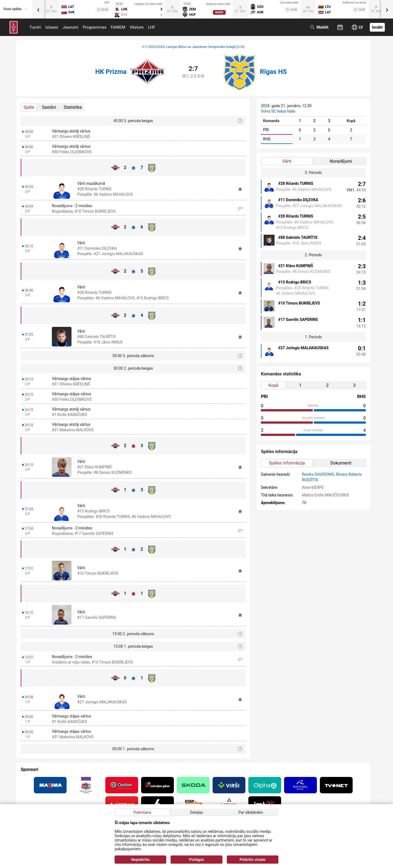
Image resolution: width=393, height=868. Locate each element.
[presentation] (38, 9)
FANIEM (118, 27)
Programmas (95, 27)
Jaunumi (70, 27)
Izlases (52, 27)
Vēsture (137, 27)
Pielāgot (196, 860)
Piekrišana (142, 812)
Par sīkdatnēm (251, 812)
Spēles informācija (287, 463)
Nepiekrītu (140, 860)
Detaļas (196, 812)
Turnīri (35, 27)
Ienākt (377, 27)
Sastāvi (49, 107)
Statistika (73, 107)
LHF (152, 27)
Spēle (29, 107)
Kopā (273, 385)
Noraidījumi (341, 161)
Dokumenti (341, 463)
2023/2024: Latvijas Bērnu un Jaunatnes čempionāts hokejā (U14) (196, 47)
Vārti (287, 161)
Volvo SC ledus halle (278, 111)
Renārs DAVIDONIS (318, 474)
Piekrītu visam (253, 860)
